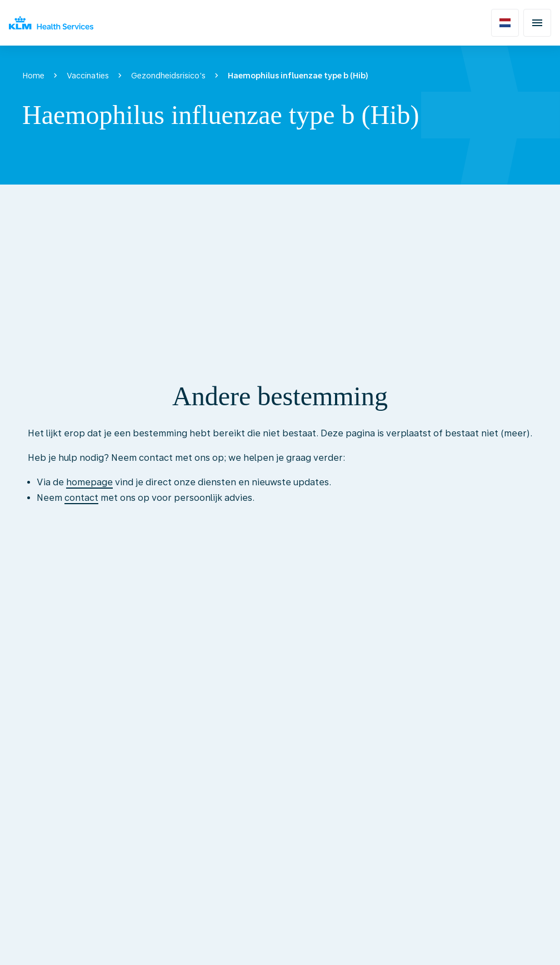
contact (81, 498)
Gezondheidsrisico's (168, 76)
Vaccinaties (88, 76)
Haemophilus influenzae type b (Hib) (298, 76)
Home (33, 76)
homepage (89, 482)
